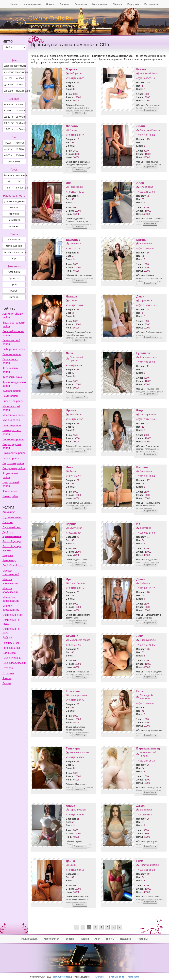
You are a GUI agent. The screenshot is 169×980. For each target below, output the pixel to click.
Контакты (100, 977)
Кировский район (13, 377)
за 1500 (20, 78)
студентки (9, 110)
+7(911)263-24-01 (146, 249)
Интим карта (152, 4)
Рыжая (14, 291)
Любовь (72, 126)
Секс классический (14, 663)
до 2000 (8, 85)
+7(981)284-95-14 (146, 305)
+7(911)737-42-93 (75, 192)
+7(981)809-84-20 (75, 870)
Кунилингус (9, 560)
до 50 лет (21, 129)
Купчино (74, 471)
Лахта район (10, 396)
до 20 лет (9, 117)
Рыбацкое (145, 583)
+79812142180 (74, 249)
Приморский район (14, 453)
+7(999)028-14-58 (146, 533)
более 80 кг (14, 162)
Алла (140, 183)
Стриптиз (8, 673)
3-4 (8, 188)
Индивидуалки (32, 4)
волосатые (14, 240)
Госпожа (8, 522)
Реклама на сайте (116, 977)
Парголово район (13, 439)
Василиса (73, 240)
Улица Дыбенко (78, 583)
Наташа (71, 296)
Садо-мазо (81, 4)
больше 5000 (21, 91)
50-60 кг (20, 149)
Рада (140, 410)
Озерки (73, 130)
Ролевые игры (11, 648)
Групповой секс (12, 527)
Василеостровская (79, 752)
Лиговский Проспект (151, 130)
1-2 (8, 181)
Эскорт (50, 4)
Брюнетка (14, 278)
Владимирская (148, 640)
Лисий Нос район (13, 401)
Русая (14, 284)
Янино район (10, 496)
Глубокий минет (12, 517)
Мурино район (11, 420)
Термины (142, 939)
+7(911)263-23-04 (146, 476)
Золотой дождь (12, 541)
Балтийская (146, 244)
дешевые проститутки (15, 72)
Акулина (72, 636)
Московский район (14, 415)
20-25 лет (9, 123)
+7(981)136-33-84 (146, 135)
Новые (14, 4)
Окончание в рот (13, 615)
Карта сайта (133, 977)
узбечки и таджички (15, 201)
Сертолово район (13, 463)
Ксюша (141, 69)
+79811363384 (74, 533)
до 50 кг (8, 149)
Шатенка (14, 297)
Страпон (8, 668)
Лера (69, 353)
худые (8, 143)
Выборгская (76, 73)
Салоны (64, 4)
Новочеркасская (78, 695)
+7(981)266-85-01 (75, 135)
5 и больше (21, 188)
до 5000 (8, 91)
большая (9, 175)
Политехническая (149, 865)
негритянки (14, 220)
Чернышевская (78, 810)
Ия (138, 524)
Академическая (148, 357)
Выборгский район (14, 349)
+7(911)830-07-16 (146, 78)
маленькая (21, 175)
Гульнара (143, 353)
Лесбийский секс (13, 566)
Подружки (133, 4)
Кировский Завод (149, 73)
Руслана (142, 467)
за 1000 (8, 78)
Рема (140, 861)
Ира (69, 579)
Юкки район (10, 491)
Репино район (11, 458)
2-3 (20, 181)
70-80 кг (20, 155)
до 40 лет (21, 117)
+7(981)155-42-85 (146, 645)
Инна (70, 467)
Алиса (70, 806)
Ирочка (71, 410)
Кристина (73, 691)
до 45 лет (21, 123)
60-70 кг (8, 155)
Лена (140, 636)
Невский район (12, 425)
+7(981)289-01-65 (75, 78)
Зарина (71, 524)
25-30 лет (9, 129)
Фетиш (7, 678)
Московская (76, 244)
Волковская (146, 471)
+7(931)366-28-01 (75, 365)
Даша (140, 296)
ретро (14, 258)
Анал (97, 939)
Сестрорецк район (14, 468)
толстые (20, 143)
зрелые (20, 104)
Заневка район (12, 354)
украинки (14, 214)
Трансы (117, 4)
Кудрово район (12, 391)
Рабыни (7, 638)
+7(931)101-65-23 (146, 870)
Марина (71, 69)
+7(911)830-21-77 (146, 588)
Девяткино (146, 528)
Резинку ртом (11, 643)
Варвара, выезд (148, 748)
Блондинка (14, 272)
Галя (140, 691)
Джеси (141, 806)
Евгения (142, 240)
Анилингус (9, 512)
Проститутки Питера (61, 977)
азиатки (14, 207)
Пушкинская (146, 187)
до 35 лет (21, 110)
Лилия (141, 126)
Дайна (70, 861)
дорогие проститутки (15, 66)
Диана (141, 579)
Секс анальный (12, 658)
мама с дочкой (14, 246)
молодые (9, 104)
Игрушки (8, 555)
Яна (69, 183)
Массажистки (100, 4)
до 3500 (20, 85)
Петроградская (148, 414)
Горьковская (76, 187)
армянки (14, 226)
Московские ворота (80, 640)
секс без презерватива (15, 252)
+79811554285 (74, 476)
